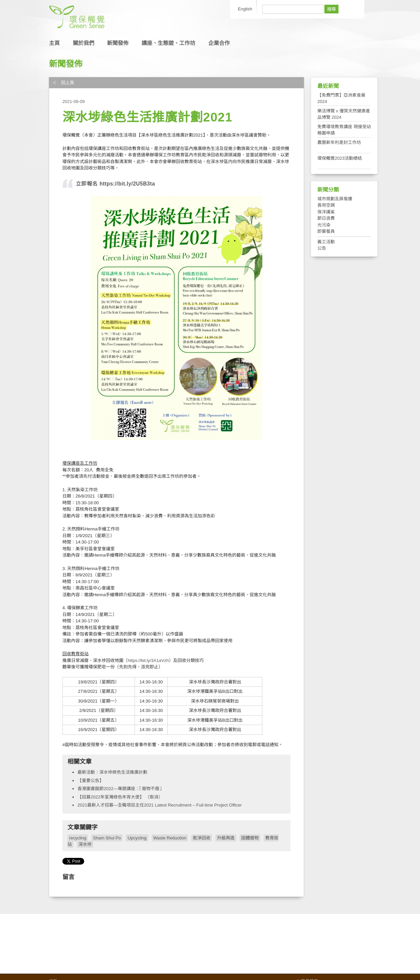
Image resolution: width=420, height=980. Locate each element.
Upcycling (137, 838)
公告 (322, 248)
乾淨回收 (202, 838)
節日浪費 (326, 218)
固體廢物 (250, 838)
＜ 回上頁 (63, 83)
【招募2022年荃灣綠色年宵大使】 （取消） (120, 797)
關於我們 (84, 43)
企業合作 (219, 43)
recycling (78, 838)
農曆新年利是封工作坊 (339, 142)
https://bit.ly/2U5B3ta (126, 184)
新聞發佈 (118, 43)
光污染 (324, 225)
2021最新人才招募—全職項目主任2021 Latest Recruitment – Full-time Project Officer (160, 805)
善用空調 (326, 205)
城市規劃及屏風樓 (335, 199)
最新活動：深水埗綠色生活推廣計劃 (112, 772)
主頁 (54, 43)
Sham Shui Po (107, 838)
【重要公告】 (91, 781)
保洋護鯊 (326, 212)
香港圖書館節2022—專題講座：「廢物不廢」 (121, 789)
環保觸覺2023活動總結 (340, 158)
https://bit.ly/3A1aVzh (148, 660)
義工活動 (326, 242)
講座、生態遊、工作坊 (168, 43)
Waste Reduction (170, 838)
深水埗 (85, 844)
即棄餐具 (326, 231)
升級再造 (226, 838)
